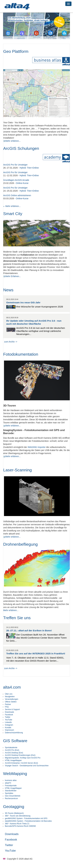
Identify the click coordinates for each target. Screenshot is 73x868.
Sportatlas (9, 793)
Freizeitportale (11, 786)
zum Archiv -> (11, 342)
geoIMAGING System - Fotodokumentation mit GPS (26, 818)
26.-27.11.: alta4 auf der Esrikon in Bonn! (29, 630)
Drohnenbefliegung (20, 544)
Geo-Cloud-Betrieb (13, 796)
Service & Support (12, 709)
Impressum (9, 730)
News (8, 290)
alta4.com (12, 687)
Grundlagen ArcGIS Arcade (16, 180)
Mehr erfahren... (12, 141)
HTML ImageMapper (13, 760)
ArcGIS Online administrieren (17, 195)
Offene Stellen (11, 702)
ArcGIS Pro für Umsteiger (15, 165)
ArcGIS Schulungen (21, 148)
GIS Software (15, 741)
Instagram (9, 725)
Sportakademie (11, 748)
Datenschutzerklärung (14, 733)
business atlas (11, 780)
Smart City (13, 214)
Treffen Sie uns (17, 618)
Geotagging (14, 807)
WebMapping (15, 774)
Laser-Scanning (17, 470)
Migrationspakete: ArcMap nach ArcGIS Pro (23, 758)
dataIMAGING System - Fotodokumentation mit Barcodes (28, 821)
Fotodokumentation (21, 354)
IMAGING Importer (37, 447)
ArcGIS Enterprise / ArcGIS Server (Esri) (21, 763)
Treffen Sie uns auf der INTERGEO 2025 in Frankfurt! (36, 653)
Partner (8, 704)
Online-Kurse (22, 183)
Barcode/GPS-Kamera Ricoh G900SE (20, 826)
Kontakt (8, 728)
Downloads (9, 712)
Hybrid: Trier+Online (29, 168)
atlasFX (8, 783)
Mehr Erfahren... (12, 276)
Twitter (8, 717)
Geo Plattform (16, 51)
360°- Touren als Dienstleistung (18, 816)
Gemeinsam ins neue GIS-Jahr (23, 302)
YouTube (9, 720)
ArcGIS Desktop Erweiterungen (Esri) (20, 755)
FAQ (7, 707)
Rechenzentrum (11, 798)
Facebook (9, 715)
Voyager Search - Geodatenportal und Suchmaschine (27, 766)
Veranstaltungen (12, 699)
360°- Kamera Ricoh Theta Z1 (17, 824)
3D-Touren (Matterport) (14, 813)
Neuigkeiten (10, 697)
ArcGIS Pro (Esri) (12, 750)
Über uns (9, 694)
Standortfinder (11, 791)
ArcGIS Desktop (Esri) (14, 753)
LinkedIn (8, 722)
